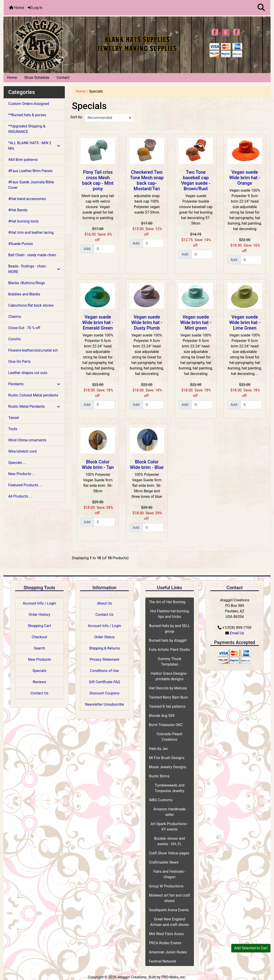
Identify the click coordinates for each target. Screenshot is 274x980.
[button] (261, 8)
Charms (15, 317)
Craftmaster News (164, 862)
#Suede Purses (20, 244)
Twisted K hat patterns (167, 706)
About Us (104, 603)
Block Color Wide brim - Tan (98, 465)
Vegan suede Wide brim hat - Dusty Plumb (147, 322)
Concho (15, 339)
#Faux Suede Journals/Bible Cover (31, 185)
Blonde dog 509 (162, 716)
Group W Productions (166, 886)
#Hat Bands (18, 210)
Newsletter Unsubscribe (105, 704)
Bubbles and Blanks (24, 294)
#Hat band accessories (27, 199)
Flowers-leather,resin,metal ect (33, 350)
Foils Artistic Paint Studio (170, 650)
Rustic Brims (159, 776)
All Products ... (20, 496)
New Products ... (22, 474)
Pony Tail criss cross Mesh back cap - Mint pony (98, 180)
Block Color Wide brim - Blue (147, 465)
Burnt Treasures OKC (166, 725)
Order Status (104, 637)
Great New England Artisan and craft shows (170, 922)
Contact (63, 78)
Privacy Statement (104, 659)
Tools (13, 429)
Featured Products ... (25, 485)
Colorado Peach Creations (170, 737)
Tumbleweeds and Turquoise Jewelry (170, 788)
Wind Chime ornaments (27, 440)
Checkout (39, 637)
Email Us (237, 633)
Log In (35, 8)
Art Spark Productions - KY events (170, 827)
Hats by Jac (159, 749)
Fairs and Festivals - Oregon (170, 874)
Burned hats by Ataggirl (168, 640)
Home (17, 8)
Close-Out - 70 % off (24, 328)
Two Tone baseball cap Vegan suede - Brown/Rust (196, 180)
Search (39, 648)
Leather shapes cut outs (28, 373)
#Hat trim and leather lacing (31, 233)
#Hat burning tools (23, 221)
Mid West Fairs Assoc (167, 934)
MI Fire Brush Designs (167, 758)
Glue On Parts (19, 362)
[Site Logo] (48, 44)
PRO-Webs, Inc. (174, 977)
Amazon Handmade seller (170, 812)
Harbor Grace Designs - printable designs (170, 676)
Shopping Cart (39, 626)
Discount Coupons (104, 693)
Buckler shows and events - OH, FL (170, 841)
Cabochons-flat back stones (31, 305)
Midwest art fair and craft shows (170, 898)
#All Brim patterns (23, 160)
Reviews (39, 682)
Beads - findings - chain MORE (34, 269)
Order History (39, 615)
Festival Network (163, 961)
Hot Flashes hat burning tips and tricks (170, 614)
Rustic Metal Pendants (34, 406)
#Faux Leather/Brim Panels (30, 171)
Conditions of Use (104, 671)
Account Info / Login (39, 603)
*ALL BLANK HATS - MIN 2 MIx (34, 146)
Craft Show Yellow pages (169, 853)
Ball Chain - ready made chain (32, 255)
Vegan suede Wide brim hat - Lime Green (245, 322)
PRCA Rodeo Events (165, 943)
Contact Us (39, 693)
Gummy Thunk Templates (170, 662)
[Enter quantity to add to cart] (104, 249)
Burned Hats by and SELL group (170, 629)
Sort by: (76, 117)
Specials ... (17, 463)
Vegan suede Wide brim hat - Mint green (196, 322)
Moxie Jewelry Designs (168, 767)
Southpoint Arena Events (169, 910)
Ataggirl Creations (132, 977)
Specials (39, 671)
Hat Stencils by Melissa (168, 688)
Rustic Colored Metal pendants (33, 395)
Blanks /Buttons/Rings (27, 283)
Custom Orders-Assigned (29, 104)
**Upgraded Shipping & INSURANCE (27, 129)
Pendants (34, 384)
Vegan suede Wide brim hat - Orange (245, 178)
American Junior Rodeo (168, 952)
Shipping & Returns (104, 648)
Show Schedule (37, 78)
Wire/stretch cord (22, 451)
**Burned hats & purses (27, 115)
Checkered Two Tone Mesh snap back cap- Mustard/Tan (147, 180)
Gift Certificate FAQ (104, 682)
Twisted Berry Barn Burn (169, 697)
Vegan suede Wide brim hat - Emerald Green (98, 322)
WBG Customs (161, 800)
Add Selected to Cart (251, 948)
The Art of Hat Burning (167, 602)
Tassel (14, 418)
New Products (39, 659)
